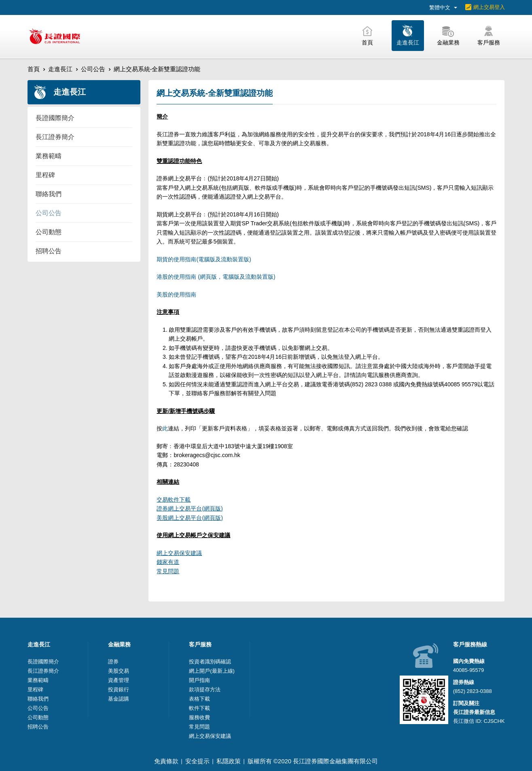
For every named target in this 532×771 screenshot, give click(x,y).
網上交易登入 (489, 7)
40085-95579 (469, 670)
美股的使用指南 (176, 294)
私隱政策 (229, 761)
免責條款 (166, 761)
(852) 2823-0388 (473, 691)
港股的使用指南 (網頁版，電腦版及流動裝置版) (216, 277)
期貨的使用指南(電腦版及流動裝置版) (204, 259)
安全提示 (197, 761)
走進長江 (60, 69)
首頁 (34, 69)
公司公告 (93, 69)
